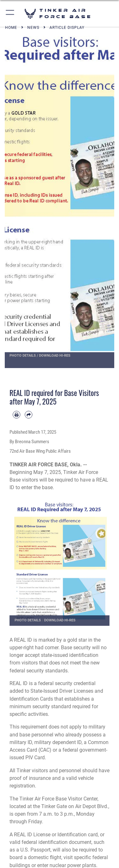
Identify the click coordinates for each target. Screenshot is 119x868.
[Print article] (17, 415)
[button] (10, 13)
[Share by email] (29, 415)
